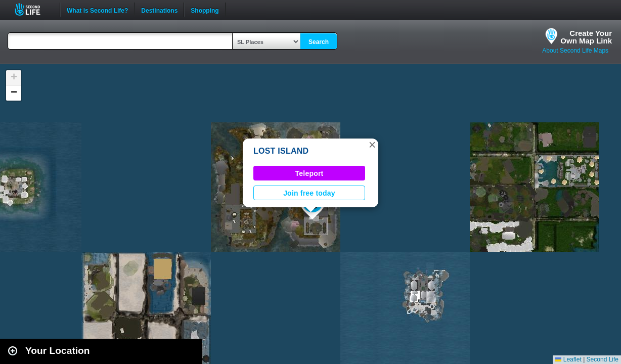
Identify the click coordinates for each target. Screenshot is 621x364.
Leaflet (568, 359)
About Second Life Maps (575, 51)
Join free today (309, 193)
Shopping (205, 10)
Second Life (33, 9)
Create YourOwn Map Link (586, 37)
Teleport (309, 173)
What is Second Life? (97, 10)
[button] (372, 145)
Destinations (159, 10)
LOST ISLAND (281, 151)
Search (319, 42)
